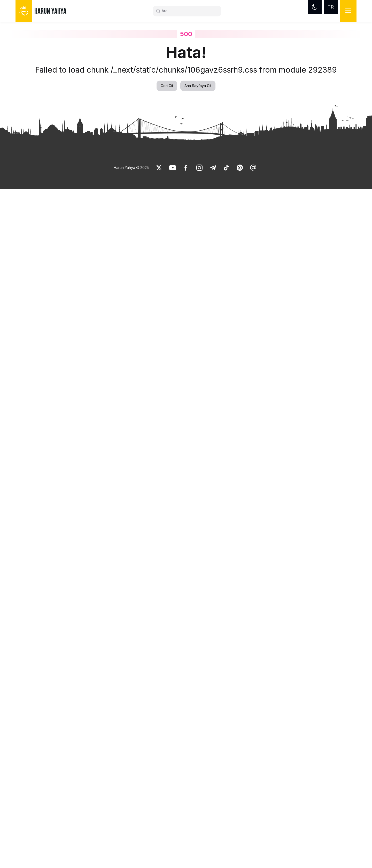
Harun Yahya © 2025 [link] (131, 168)
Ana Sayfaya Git (198, 86)
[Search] (189, 11)
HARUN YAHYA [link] (50, 11)
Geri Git (167, 86)
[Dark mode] (315, 7)
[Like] (159, 168)
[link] (159, 168)
